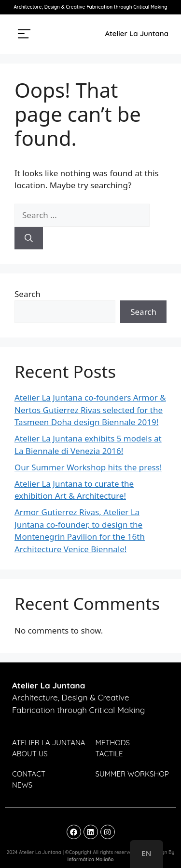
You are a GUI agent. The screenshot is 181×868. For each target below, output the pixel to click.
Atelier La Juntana (137, 33)
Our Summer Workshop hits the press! (88, 467)
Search (28, 294)
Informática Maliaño (90, 860)
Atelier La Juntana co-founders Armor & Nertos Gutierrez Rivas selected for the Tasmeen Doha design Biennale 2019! (90, 410)
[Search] (29, 238)
